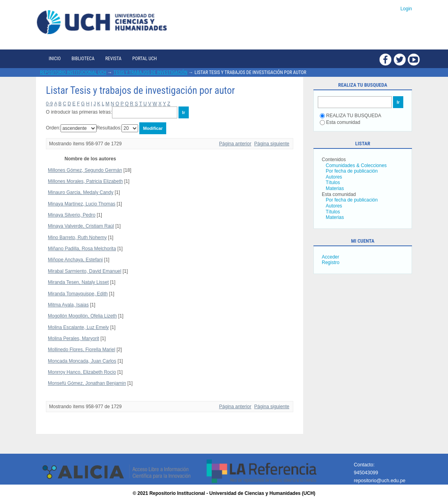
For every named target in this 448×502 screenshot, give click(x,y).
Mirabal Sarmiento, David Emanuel (84, 271)
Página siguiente (272, 144)
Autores (334, 177)
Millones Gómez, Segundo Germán (85, 170)
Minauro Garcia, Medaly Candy (81, 192)
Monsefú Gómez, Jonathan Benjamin (87, 383)
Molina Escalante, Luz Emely (78, 327)
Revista (113, 59)
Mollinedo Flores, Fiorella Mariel (82, 350)
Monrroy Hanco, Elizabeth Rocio (82, 372)
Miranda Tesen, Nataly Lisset (78, 282)
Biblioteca (83, 59)
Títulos (333, 183)
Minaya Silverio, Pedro (72, 215)
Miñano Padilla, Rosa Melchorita (82, 249)
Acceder (330, 257)
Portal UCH (144, 59)
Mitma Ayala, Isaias (68, 305)
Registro (331, 262)
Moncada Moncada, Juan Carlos (82, 361)
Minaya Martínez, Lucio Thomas (82, 204)
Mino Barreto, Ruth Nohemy (77, 238)
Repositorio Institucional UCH (73, 72)
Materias (335, 188)
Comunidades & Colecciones (356, 165)
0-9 (49, 104)
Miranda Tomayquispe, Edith (78, 294)
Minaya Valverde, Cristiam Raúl (81, 226)
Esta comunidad (340, 122)
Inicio (55, 59)
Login (406, 9)
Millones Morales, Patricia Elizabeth (85, 181)
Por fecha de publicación (352, 171)
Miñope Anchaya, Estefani (75, 260)
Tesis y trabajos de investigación (151, 72)
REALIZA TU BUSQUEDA (350, 116)
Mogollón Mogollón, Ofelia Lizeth (82, 316)
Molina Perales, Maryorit (73, 338)
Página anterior (235, 144)
